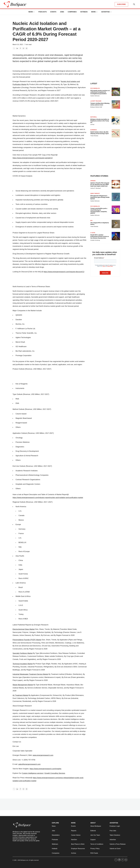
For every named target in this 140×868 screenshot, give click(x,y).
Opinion (93, 181)
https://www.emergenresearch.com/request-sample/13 (33, 158)
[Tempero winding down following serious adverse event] (116, 104)
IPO (91, 221)
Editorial (94, 117)
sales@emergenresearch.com (29, 764)
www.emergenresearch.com (43, 755)
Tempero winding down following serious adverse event (100, 104)
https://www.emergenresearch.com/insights (45, 769)
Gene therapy (95, 193)
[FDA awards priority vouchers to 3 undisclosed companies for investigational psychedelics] (116, 92)
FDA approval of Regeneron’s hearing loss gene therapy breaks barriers (100, 197)
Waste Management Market (23, 685)
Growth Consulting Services (55, 773)
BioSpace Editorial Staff (96, 107)
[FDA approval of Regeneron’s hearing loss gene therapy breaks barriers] (116, 197)
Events (53, 12)
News (31, 12)
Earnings (94, 130)
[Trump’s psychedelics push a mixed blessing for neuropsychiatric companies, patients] (116, 210)
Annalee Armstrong (95, 240)
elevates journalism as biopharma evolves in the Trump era (100, 121)
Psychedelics (95, 88)
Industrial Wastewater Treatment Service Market (30, 674)
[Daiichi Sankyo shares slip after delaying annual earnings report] (116, 133)
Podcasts (43, 12)
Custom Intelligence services (33, 773)
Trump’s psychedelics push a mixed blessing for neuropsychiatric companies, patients (99, 211)
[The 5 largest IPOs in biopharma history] (116, 224)
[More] (34, 12)
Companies (72, 12)
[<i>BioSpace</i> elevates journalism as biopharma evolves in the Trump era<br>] (116, 120)
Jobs (62, 12)
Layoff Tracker (96, 101)
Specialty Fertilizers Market (23, 653)
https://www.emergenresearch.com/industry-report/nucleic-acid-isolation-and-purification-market (48, 498)
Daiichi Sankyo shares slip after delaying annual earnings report (99, 133)
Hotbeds (84, 12)
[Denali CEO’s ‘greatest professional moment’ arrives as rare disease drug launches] (116, 236)
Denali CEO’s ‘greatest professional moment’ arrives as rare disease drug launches (100, 236)
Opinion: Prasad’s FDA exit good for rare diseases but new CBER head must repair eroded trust (100, 184)
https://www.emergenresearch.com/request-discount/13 (64, 272)
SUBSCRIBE (121, 4)
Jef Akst (92, 125)
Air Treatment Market (20, 695)
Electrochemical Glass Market (24, 629)
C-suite (93, 233)
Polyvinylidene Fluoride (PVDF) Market (27, 640)
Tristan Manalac (94, 136)
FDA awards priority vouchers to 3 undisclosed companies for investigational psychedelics (100, 92)
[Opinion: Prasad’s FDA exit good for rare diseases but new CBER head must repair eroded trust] (116, 184)
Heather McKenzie (95, 96)
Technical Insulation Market (23, 664)
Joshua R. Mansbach (96, 188)
